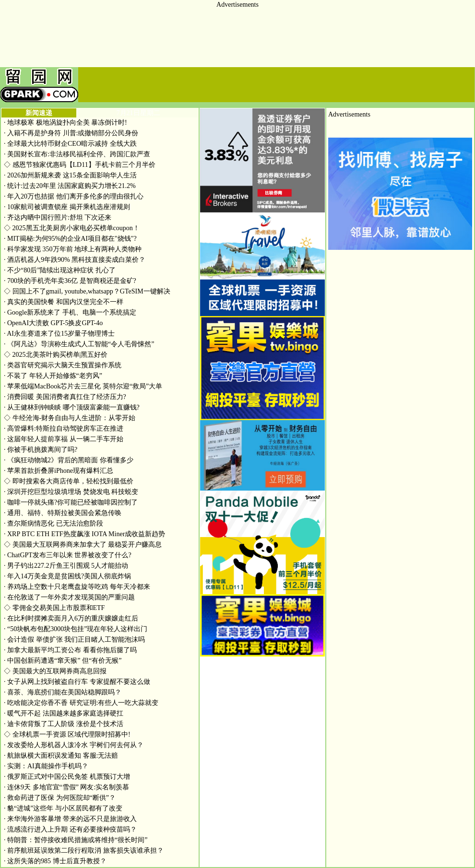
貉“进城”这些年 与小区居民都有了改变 (63, 808)
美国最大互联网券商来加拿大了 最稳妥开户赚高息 (83, 545)
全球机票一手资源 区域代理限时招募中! (67, 734)
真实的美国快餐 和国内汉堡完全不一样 (64, 302)
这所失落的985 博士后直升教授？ (55, 861)
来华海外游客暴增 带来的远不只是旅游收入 (70, 819)
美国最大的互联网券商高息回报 (55, 671)
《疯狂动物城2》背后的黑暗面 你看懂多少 (69, 460)
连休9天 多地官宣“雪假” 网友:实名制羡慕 (66, 787)
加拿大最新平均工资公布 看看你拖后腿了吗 (70, 650)
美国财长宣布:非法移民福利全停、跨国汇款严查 (77, 154)
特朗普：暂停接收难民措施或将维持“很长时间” (76, 840)
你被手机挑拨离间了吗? (41, 450)
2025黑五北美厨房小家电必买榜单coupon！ (72, 228)
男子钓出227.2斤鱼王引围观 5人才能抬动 (66, 566)
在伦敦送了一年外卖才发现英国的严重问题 (69, 597)
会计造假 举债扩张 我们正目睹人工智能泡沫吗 (74, 639)
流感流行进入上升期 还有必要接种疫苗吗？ (70, 829)
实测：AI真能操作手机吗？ (46, 766)
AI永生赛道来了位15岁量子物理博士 (59, 334)
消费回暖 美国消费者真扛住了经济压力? (65, 397)
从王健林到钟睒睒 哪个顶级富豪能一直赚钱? (72, 407)
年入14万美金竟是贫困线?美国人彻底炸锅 (67, 576)
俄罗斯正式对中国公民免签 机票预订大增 (67, 777)
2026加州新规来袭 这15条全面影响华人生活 (70, 175)
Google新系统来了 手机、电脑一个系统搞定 (70, 312)
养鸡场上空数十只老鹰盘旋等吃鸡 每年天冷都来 (77, 587)
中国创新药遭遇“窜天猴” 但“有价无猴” (63, 661)
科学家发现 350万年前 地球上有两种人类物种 (73, 249)
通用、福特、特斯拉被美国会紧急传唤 (63, 513)
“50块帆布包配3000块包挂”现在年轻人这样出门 (76, 629)
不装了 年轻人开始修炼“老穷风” (53, 376)
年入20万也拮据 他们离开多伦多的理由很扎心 (74, 196)
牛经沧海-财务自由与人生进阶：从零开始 (70, 418)
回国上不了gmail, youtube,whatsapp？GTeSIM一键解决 (87, 291)
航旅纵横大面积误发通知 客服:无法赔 (61, 756)
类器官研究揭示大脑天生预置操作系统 (63, 365)
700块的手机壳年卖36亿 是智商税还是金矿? (70, 281)
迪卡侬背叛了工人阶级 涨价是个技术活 (64, 724)
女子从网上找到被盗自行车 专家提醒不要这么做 (77, 682)
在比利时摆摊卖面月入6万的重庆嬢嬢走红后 (71, 618)
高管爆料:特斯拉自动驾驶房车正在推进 (64, 428)
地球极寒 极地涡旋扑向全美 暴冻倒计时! (65, 123)
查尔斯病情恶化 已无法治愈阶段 (53, 523)
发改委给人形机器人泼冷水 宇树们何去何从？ (74, 745)
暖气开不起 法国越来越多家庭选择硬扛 (64, 713)
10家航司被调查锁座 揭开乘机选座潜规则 (67, 207)
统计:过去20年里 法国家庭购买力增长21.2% (70, 186)
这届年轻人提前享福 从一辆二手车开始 (64, 439)
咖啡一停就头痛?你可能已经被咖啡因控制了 (71, 502)
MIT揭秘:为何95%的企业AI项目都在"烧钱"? (70, 239)
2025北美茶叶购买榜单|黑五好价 (56, 355)
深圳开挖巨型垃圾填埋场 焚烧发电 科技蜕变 (71, 492)
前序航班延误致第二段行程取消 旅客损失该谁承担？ (84, 850)
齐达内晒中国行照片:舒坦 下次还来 (58, 217)
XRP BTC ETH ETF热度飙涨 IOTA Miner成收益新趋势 (84, 534)
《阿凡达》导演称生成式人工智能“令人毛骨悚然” (79, 344)
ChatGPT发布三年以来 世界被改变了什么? (68, 555)
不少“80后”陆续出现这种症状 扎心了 (60, 270)
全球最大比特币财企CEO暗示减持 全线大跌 (70, 144)
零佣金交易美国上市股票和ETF (54, 608)
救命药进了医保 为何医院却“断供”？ (60, 798)
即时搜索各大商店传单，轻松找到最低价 (69, 481)
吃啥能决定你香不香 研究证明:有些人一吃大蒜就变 (81, 703)
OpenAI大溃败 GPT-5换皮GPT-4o (53, 323)
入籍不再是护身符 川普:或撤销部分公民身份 (71, 133)
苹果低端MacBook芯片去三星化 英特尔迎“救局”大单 (83, 386)
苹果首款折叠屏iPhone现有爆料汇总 (59, 471)
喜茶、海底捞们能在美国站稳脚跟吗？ (63, 692)
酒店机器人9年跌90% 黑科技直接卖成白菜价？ (75, 260)
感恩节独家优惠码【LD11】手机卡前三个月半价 (80, 165)
